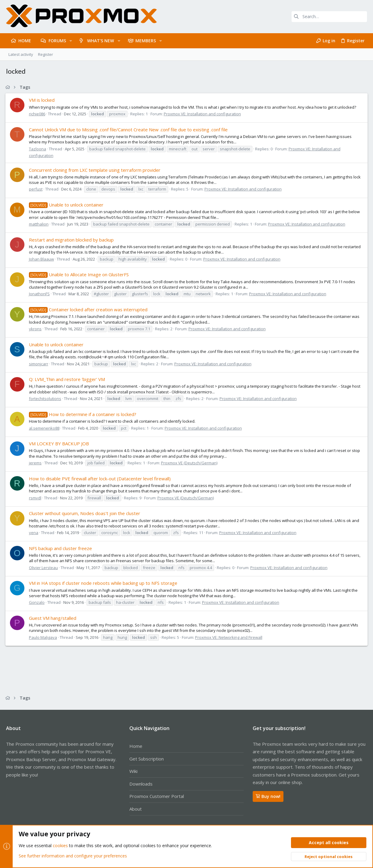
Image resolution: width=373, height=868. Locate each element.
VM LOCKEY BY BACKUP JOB (60, 444)
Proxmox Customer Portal (157, 796)
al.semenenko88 (45, 428)
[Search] (329, 17)
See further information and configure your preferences (73, 856)
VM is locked (42, 100)
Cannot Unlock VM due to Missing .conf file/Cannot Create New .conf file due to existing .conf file (129, 130)
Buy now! (268, 796)
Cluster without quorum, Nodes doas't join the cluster (85, 513)
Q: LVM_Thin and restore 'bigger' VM (68, 379)
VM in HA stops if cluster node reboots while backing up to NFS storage (104, 583)
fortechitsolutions (46, 399)
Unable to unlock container (67, 205)
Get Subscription (147, 759)
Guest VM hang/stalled (53, 618)
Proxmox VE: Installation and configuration (203, 114)
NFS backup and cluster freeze (61, 548)
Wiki (133, 771)
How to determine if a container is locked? (83, 414)
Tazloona (38, 149)
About (136, 809)
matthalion (39, 224)
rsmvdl (36, 498)
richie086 (38, 114)
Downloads (141, 784)
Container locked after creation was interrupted (89, 309)
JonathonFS (40, 294)
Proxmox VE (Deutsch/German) (190, 463)
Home (136, 746)
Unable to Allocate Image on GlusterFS (79, 274)
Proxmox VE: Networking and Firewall (229, 637)
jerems (36, 463)
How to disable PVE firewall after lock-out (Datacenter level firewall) (100, 479)
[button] (71, 41)
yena (34, 533)
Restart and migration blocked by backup (72, 240)
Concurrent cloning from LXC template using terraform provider (95, 170)
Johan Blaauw (42, 259)
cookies (60, 846)
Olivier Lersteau (44, 568)
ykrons (36, 329)
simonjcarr (39, 364)
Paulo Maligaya (44, 637)
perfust (36, 189)
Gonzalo (37, 602)
